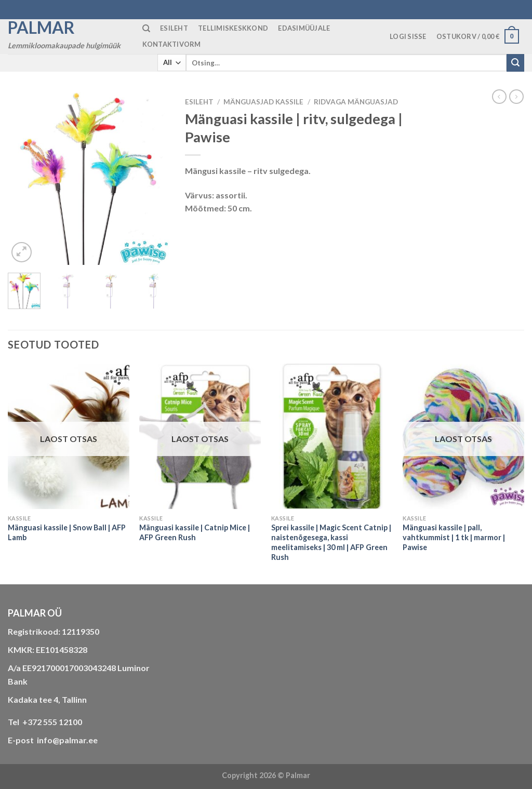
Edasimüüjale (304, 28)
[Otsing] (146, 29)
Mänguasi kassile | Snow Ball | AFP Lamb (67, 532)
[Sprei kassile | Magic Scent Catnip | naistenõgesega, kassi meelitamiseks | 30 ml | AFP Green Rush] (332, 436)
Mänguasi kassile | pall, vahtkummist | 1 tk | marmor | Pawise (454, 537)
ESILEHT (174, 28)
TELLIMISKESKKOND (233, 28)
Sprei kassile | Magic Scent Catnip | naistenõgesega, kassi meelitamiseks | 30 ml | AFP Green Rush (331, 542)
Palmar (41, 28)
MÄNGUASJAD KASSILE (263, 102)
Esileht (199, 102)
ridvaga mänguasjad (356, 102)
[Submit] (515, 63)
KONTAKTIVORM (172, 44)
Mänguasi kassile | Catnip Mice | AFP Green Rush (195, 532)
